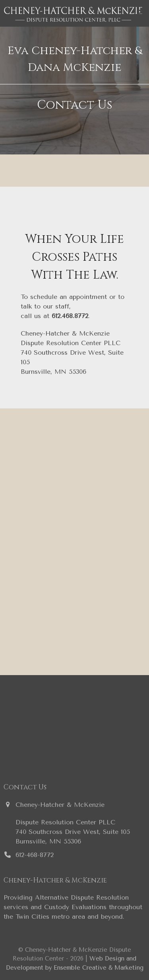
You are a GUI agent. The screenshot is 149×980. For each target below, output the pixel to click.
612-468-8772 (35, 855)
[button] (141, 13)
